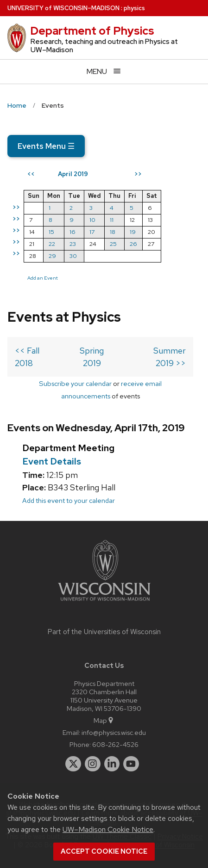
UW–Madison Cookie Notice (108, 829)
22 (52, 244)
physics (134, 8)
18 (113, 232)
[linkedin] (112, 764)
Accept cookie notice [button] (104, 851)
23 (73, 244)
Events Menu (46, 146)
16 (72, 232)
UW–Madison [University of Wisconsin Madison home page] (63, 8)
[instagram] (93, 764)
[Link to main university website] (104, 602)
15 (51, 232)
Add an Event (43, 278)
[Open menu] (104, 71)
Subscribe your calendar (75, 383)
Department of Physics (92, 31)
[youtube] (131, 764)
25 (113, 244)
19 (133, 232)
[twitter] (73, 764)
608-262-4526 (115, 744)
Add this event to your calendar (69, 500)
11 (112, 220)
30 (73, 256)
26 (133, 244)
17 (92, 232)
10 (92, 220)
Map (104, 720)
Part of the (104, 632)
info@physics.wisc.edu (114, 732)
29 (52, 256)
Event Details (52, 461)
